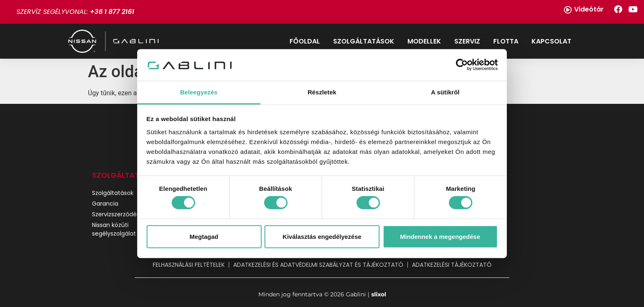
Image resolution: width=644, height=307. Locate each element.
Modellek (424, 41)
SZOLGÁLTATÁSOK (126, 175)
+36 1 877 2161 (112, 12)
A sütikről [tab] (445, 92)
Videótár (589, 9)
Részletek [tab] (322, 92)
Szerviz (467, 41)
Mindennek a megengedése (440, 236)
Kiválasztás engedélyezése (322, 236)
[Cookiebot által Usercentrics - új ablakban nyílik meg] (462, 65)
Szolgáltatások (364, 41)
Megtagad (204, 236)
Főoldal (305, 41)
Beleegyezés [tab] (199, 92)
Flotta (506, 41)
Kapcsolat (551, 41)
